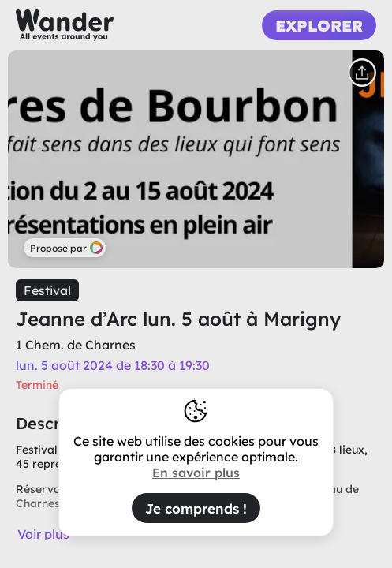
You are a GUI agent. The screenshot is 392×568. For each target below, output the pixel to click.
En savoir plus (196, 473)
